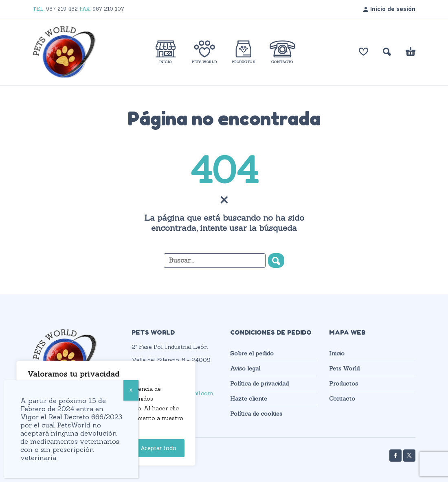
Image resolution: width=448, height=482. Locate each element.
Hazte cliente (249, 399)
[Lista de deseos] (363, 52)
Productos (344, 383)
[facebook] (395, 456)
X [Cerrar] (131, 390)
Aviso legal (245, 368)
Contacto (342, 399)
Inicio (337, 353)
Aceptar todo (159, 448)
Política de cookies (256, 414)
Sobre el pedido (252, 353)
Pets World (344, 368)
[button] (387, 52)
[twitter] (409, 456)
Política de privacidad (259, 383)
